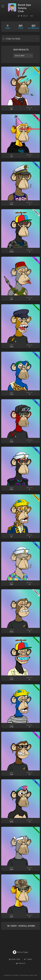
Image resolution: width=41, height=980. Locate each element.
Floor (21, 27)
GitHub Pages (20, 952)
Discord (21, 963)
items (8, 27)
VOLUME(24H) (33, 27)
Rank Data (14, 959)
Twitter (28, 959)
